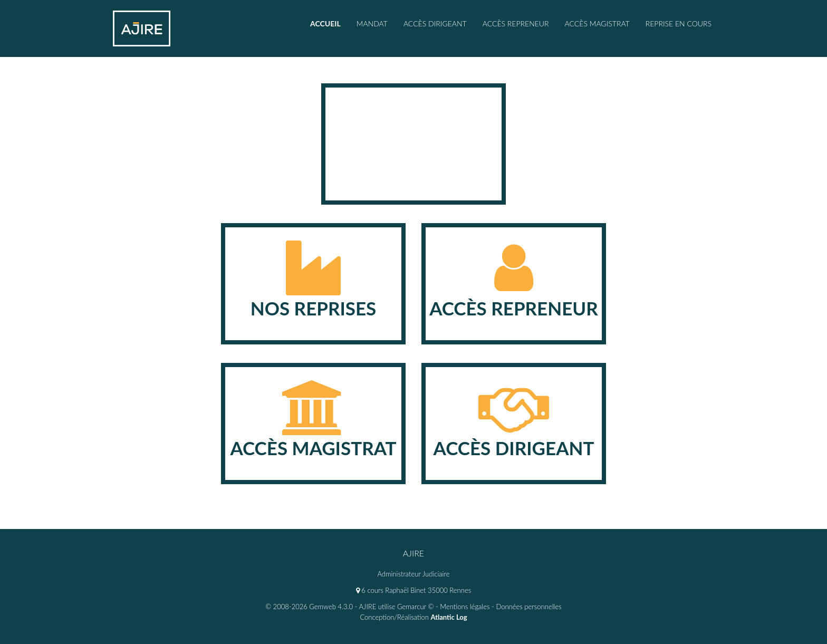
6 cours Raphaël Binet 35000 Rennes (413, 590)
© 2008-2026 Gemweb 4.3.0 (309, 607)
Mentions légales (465, 607)
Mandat (372, 23)
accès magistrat (597, 23)
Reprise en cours (679, 23)
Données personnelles (528, 607)
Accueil (325, 23)
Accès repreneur (516, 23)
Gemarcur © (415, 607)
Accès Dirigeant (435, 23)
